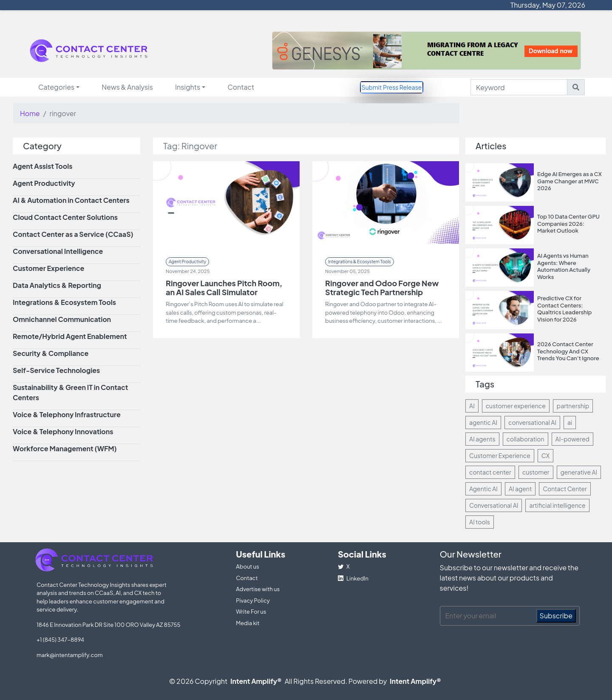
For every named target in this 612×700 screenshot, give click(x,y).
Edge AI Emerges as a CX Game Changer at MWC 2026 (569, 181)
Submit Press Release (392, 87)
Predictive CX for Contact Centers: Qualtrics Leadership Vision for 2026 (565, 309)
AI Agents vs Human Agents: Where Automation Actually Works (564, 266)
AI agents (482, 439)
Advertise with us (258, 589)
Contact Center (565, 489)
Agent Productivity (187, 262)
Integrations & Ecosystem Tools (360, 262)
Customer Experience (500, 455)
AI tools (480, 522)
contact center (490, 472)
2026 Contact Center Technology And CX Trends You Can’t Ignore (568, 351)
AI (472, 406)
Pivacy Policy (253, 600)
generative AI (579, 472)
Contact (241, 87)
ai (570, 422)
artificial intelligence (557, 505)
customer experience (516, 406)
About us (247, 566)
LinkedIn (353, 578)
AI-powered (572, 439)
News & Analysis (127, 87)
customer (536, 472)
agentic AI (483, 422)
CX (545, 455)
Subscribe (556, 616)
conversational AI (532, 422)
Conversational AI (494, 505)
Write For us (251, 612)
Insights (188, 87)
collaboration (526, 439)
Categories (56, 87)
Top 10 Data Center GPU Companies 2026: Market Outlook (568, 223)
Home (30, 113)
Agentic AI (483, 489)
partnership (573, 406)
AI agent (520, 489)
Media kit (248, 623)
